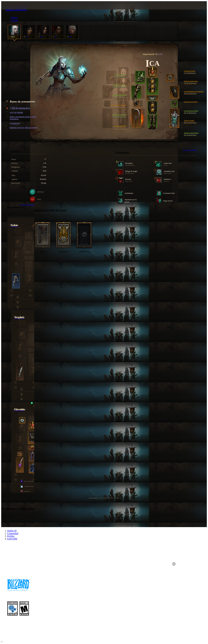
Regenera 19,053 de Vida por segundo (22, 128)
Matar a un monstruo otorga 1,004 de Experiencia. (22, 118)
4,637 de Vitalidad (15, 113)
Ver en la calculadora (190, 150)
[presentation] (13, 9)
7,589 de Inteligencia (18, 108)
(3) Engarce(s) (13, 123)
